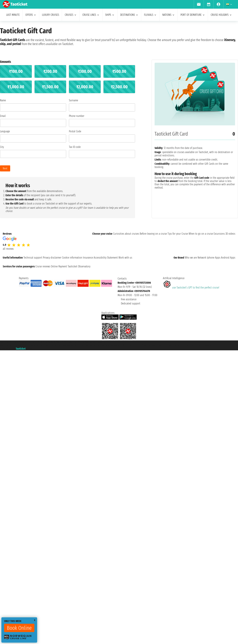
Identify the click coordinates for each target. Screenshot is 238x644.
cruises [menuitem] (71, 15)
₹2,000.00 (85, 87)
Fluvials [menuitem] (150, 15)
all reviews (8, 249)
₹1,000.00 (16, 87)
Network (202, 258)
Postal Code (75, 131)
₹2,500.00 (119, 87)
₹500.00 (119, 71)
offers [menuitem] (31, 15)
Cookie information (72, 258)
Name (3, 100)
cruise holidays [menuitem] (221, 15)
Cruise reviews (43, 266)
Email (3, 116)
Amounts (6, 62)
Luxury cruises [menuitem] (51, 15)
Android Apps (228, 258)
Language (5, 131)
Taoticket (21, 349)
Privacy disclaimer (52, 258)
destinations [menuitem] (129, 15)
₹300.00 (85, 71)
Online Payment (59, 266)
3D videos (230, 234)
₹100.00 (16, 71)
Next (5, 168)
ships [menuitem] (110, 15)
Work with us (125, 258)
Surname (73, 100)
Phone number (77, 116)
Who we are (191, 258)
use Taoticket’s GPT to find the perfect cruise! (191, 288)
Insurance (88, 258)
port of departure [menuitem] (193, 15)
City (2, 147)
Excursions (219, 234)
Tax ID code (75, 147)
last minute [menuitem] (13, 15)
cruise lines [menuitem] (91, 15)
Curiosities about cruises (126, 234)
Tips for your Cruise (178, 234)
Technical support (33, 258)
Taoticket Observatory (79, 266)
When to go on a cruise (201, 234)
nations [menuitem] (169, 15)
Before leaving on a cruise (153, 234)
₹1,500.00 (50, 87)
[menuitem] (199, 4)
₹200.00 (50, 71)
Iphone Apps (214, 258)
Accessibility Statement (106, 258)
